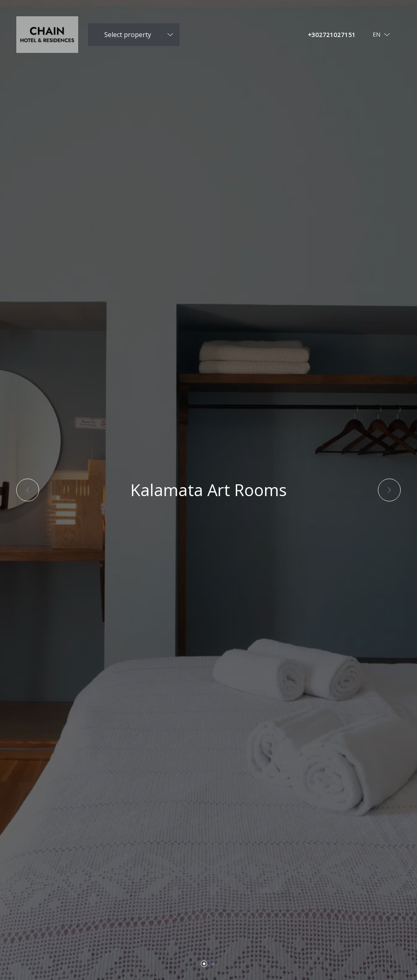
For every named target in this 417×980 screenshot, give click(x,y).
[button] (28, 490)
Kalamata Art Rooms (208, 490)
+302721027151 (332, 35)
